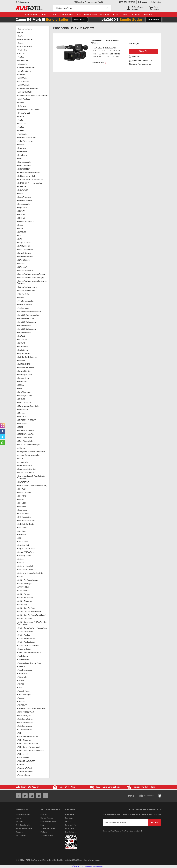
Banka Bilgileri (156, 2)
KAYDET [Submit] (155, 822)
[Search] (82, 8)
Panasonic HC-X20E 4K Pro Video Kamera (105, 42)
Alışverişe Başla (80, 19)
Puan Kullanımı (71, 832)
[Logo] (30, 8)
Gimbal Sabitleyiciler (23, 825)
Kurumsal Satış (71, 825)
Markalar (44, 832)
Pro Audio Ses (21, 835)
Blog (42, 825)
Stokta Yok (143, 51)
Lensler (18, 818)
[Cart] (155, 8)
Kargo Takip (70, 828)
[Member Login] (135, 8)
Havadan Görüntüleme (24, 828)
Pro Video (19, 821)
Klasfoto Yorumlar (47, 818)
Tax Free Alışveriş (47, 835)
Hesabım (44, 814)
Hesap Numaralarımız (48, 821)
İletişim (68, 821)
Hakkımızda (143, 2)
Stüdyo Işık (20, 832)
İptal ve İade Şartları (48, 828)
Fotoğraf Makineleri (23, 814)
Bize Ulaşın (69, 818)
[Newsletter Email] (132, 822)
